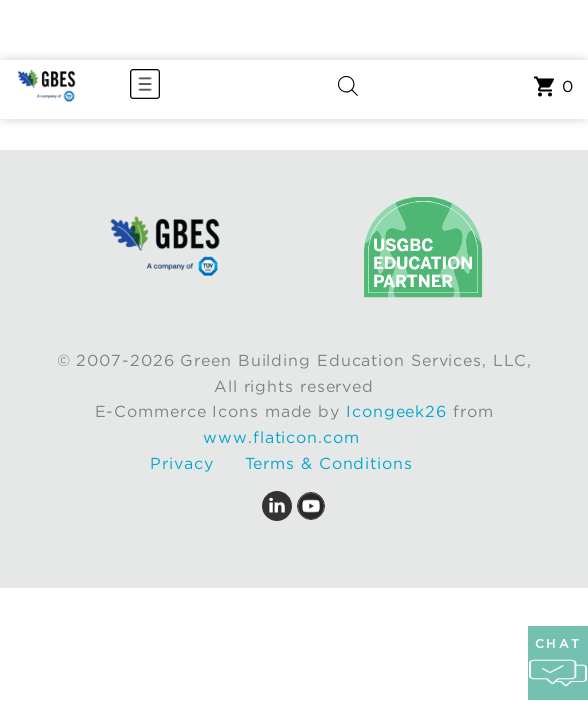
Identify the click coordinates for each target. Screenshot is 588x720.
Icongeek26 (396, 411)
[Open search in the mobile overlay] (348, 89)
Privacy (181, 463)
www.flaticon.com (281, 437)
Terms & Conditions (329, 463)
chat (558, 662)
